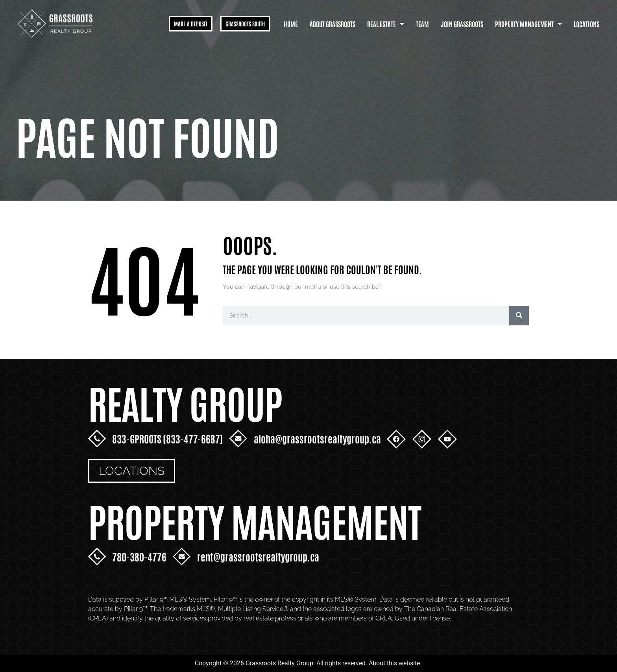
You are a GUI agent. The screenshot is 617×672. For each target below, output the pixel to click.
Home (291, 24)
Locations (587, 24)
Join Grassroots (462, 24)
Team (422, 24)
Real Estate (386, 24)
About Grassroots (333, 24)
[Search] (519, 316)
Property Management (528, 24)
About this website (394, 663)
